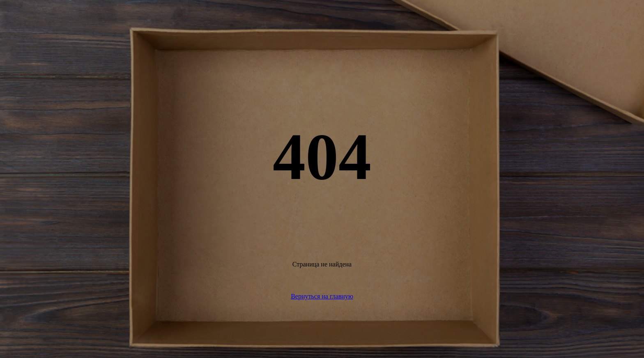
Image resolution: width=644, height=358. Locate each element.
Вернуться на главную (322, 296)
